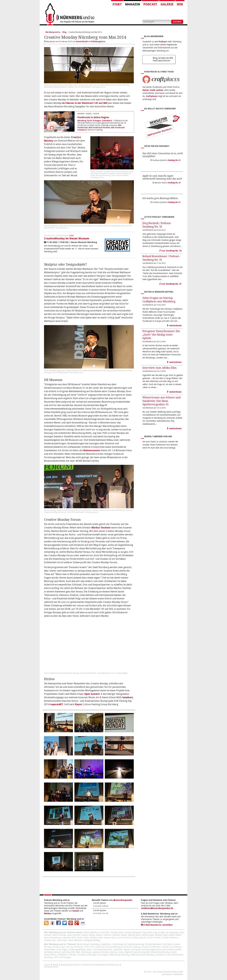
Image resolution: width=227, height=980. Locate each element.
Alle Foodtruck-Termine (99, 128)
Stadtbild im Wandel (67, 955)
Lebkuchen (118, 949)
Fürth (89, 121)
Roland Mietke (175, 935)
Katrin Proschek (59, 935)
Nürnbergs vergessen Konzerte (95, 952)
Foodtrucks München (151, 947)
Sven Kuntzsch (124, 938)
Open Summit (92, 694)
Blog (64, 32)
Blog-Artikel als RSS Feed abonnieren (163, 59)
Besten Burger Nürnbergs (88, 944)
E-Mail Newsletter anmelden (157, 925)
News (55, 965)
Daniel (76, 911)
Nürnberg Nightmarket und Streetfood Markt (161, 949)
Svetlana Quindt (139, 938)
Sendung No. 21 (174, 160)
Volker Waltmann (75, 940)
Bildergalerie (98, 42)
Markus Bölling (88, 935)
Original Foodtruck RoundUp (137, 952)
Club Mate (167, 944)
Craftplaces (152, 96)
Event (71, 236)
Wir (180, 4)
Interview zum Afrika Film (159, 368)
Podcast (150, 4)
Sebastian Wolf (69, 938)
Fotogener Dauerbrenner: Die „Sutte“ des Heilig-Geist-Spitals (161, 335)
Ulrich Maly (62, 940)
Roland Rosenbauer (53, 938)
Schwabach (107, 121)
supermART (57, 704)
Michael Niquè (148, 935)
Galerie (167, 4)
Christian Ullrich (117, 932)
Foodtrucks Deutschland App (108, 947)
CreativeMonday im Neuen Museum (67, 238)
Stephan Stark (96, 938)
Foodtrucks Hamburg (132, 947)
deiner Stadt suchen (153, 90)
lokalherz (128, 697)
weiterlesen (174, 326)
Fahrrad (70, 947)
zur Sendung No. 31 (170, 284)
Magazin (133, 4)
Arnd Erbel (104, 932)
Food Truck (89, 947)
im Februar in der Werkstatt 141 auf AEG (85, 103)
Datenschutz (51, 967)
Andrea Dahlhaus (91, 932)
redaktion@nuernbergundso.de (157, 908)
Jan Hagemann (172, 932)
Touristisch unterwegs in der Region (93, 955)
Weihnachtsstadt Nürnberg (143, 955)
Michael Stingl (161, 935)
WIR (86, 965)
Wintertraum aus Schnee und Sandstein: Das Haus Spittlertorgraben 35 (161, 401)
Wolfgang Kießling (92, 940)
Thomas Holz (50, 940)
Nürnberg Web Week (71, 952)
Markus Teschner (101, 528)
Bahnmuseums (92, 450)
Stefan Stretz (83, 938)
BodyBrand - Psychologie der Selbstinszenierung (122, 944)
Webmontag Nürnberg (120, 955)
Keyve (78, 704)
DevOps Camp (59, 947)
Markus (48, 913)
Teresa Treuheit (154, 938)
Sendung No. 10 (174, 183)
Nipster (127, 949)
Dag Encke (147, 932)
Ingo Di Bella (159, 932)
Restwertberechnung (160, 952)
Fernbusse (79, 947)
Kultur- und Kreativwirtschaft (99, 949)
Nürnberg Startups (52, 952)
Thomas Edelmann (170, 938)
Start (117, 4)
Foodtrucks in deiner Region (93, 117)
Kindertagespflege (77, 949)
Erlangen (97, 121)
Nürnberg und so (53, 32)
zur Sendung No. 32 (170, 251)
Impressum (113, 965)
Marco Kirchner (74, 935)
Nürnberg (82, 121)
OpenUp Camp (116, 952)
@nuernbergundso (123, 900)
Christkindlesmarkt (153, 944)
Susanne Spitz (110, 938)
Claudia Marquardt (133, 932)
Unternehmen (98, 965)
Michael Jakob (134, 935)
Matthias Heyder (120, 935)
